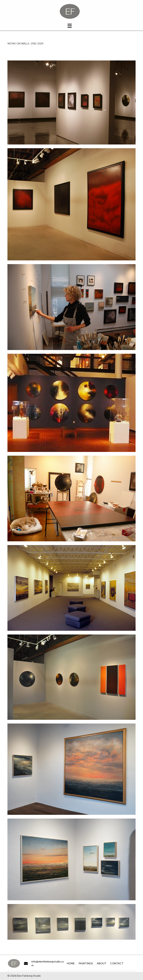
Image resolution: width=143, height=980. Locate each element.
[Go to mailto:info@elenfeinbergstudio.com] (44, 963)
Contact (117, 963)
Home (71, 963)
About (102, 963)
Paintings (86, 963)
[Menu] (70, 26)
